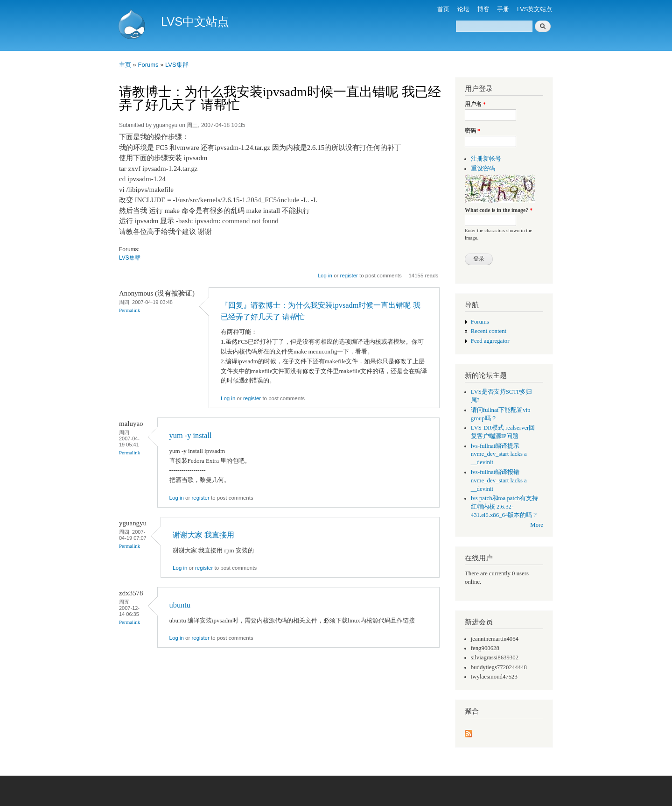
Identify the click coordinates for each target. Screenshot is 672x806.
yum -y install (191, 435)
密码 (472, 131)
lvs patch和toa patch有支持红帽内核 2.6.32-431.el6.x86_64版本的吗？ (505, 507)
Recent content (489, 331)
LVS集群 (177, 65)
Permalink (129, 310)
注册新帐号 (486, 159)
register (349, 276)
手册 (503, 9)
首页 (443, 9)
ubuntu (180, 605)
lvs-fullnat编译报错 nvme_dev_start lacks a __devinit (499, 481)
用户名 (475, 104)
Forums (148, 65)
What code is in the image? (499, 210)
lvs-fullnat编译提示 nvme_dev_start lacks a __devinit (499, 454)
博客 (483, 9)
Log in (325, 276)
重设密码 (483, 169)
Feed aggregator (490, 341)
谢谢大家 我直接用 (203, 535)
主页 (125, 65)
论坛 (463, 9)
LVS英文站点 (535, 9)
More (537, 525)
